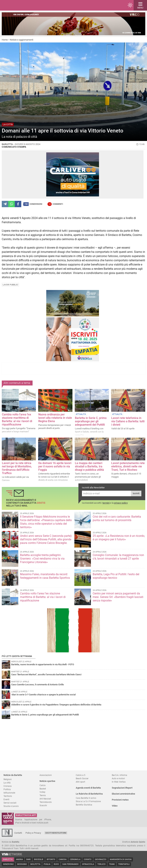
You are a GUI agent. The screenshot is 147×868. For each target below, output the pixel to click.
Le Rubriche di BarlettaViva (89, 794)
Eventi (6, 799)
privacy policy (121, 503)
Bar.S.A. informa (119, 775)
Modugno (22, 864)
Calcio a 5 (81, 775)
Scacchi (43, 805)
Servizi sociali (10, 803)
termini (106, 503)
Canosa (63, 859)
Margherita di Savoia (121, 859)
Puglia (47, 864)
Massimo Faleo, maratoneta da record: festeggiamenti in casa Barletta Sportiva (45, 576)
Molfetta (35, 864)
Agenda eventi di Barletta (88, 788)
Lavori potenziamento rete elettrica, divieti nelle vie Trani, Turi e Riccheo (128, 466)
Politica (7, 789)
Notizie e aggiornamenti (22, 40)
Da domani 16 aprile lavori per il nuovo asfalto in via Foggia (55, 466)
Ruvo (56, 864)
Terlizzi (101, 864)
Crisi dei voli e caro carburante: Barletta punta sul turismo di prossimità (117, 518)
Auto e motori (118, 778)
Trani (112, 864)
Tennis (43, 795)
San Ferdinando (71, 864)
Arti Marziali (45, 799)
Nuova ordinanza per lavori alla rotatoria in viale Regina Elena (55, 418)
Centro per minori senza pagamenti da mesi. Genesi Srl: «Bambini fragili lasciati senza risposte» (118, 597)
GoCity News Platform (56, 833)
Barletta (8, 859)
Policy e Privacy (33, 833)
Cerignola (75, 859)
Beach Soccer (82, 778)
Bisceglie (39, 859)
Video (115, 806)
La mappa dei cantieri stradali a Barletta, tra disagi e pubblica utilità (89, 466)
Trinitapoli (124, 864)
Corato (88, 859)
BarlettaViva (20, 5)
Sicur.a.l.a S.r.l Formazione (88, 801)
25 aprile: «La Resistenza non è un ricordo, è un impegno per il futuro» (119, 538)
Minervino (8, 864)
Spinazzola (88, 864)
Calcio (43, 785)
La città (7, 783)
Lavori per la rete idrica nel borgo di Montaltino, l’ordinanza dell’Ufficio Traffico (17, 468)
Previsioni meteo (120, 800)
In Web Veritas (119, 782)
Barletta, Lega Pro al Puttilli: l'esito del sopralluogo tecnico (116, 576)
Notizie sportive (47, 781)
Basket (43, 789)
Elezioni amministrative (123, 794)
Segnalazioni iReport (122, 788)
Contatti (18, 833)
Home (5, 40)
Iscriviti (136, 493)
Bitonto (51, 859)
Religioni (8, 779)
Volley (42, 792)
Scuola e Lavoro (11, 806)
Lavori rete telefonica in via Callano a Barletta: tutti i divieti (128, 421)
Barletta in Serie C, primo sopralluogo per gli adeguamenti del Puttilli (91, 421)
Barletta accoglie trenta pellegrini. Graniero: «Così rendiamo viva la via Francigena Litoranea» (42, 559)
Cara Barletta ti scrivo (86, 798)
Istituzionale (9, 793)
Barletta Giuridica (84, 805)
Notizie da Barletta (13, 775)
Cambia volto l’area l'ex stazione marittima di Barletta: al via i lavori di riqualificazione (17, 419)
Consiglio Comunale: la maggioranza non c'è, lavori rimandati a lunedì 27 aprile (118, 557)
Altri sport (80, 782)
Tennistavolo (46, 802)
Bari (28, 859)
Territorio (8, 796)
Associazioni (46, 775)
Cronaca (8, 786)
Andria (19, 859)
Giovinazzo (101, 859)
